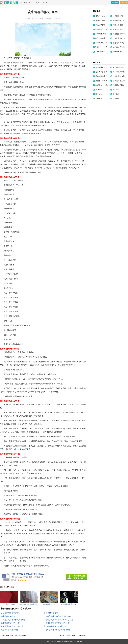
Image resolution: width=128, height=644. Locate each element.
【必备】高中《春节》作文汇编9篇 (58, 616)
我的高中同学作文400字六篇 (55, 626)
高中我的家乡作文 (8, 616)
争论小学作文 (100, 25)
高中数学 (116, 94)
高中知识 (116, 90)
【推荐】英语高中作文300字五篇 (57, 623)
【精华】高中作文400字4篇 (76, 635)
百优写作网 (60, 641)
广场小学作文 (118, 25)
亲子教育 (99, 99)
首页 (30, 3)
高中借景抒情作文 (51, 613)
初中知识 (99, 90)
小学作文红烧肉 (101, 43)
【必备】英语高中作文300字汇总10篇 (58, 620)
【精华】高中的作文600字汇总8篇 (57, 630)
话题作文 (116, 99)
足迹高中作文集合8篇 (9, 630)
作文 (37, 3)
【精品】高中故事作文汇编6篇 (13, 620)
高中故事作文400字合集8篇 (16, 635)
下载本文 (57, 19)
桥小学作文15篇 (101, 29)
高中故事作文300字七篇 (10, 623)
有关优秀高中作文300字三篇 (12, 626)
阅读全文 (49, 19)
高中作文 (46, 3)
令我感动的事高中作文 (10, 613)
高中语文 (99, 94)
